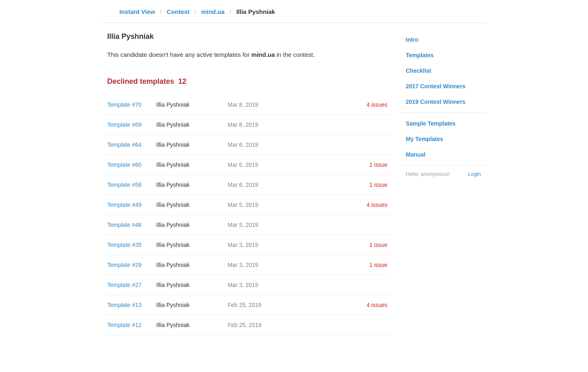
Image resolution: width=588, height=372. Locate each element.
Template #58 (125, 185)
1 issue (378, 165)
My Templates (425, 139)
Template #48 (125, 225)
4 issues (377, 105)
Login (474, 174)
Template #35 (125, 245)
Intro (412, 40)
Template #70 (125, 105)
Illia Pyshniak (173, 105)
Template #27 (125, 285)
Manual (416, 155)
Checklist (419, 71)
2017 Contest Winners (436, 86)
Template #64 (125, 145)
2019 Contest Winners (436, 102)
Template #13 (125, 305)
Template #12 (125, 325)
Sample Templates (431, 123)
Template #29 (125, 265)
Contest (178, 12)
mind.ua (213, 12)
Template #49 (125, 205)
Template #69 (125, 125)
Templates (420, 55)
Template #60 (125, 165)
